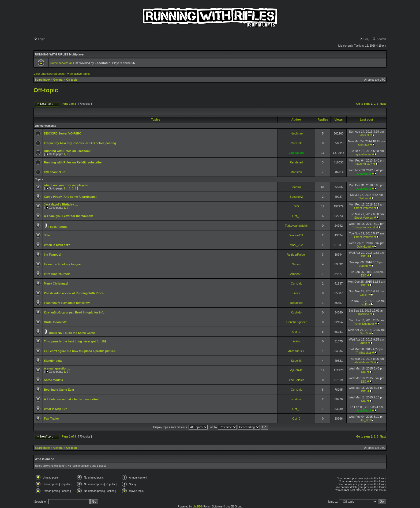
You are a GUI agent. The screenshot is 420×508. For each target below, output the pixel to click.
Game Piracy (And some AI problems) (70, 197)
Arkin (296, 341)
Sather (363, 198)
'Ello (47, 235)
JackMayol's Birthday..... (61, 204)
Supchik (296, 361)
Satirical (364, 135)
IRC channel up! (55, 172)
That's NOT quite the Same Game (72, 333)
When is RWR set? (57, 245)
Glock (296, 293)
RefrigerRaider (296, 255)
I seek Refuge (58, 227)
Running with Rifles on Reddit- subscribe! (73, 162)
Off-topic (72, 80)
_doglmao (296, 133)
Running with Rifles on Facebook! (68, 151)
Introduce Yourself (57, 274)
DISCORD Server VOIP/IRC (63, 133)
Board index (43, 80)
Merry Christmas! (56, 283)
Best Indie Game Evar (59, 390)
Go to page (363, 104)
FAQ (364, 39)
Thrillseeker (364, 353)
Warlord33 (296, 235)
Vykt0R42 (296, 370)
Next (383, 104)
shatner (296, 399)
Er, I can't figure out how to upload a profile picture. (80, 351)
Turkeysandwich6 (296, 226)
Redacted (296, 303)
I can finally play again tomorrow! (67, 303)
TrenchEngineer (296, 322)
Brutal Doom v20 (56, 322)
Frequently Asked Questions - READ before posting (80, 143)
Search (379, 39)
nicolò (364, 304)
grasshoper (364, 154)
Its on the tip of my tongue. (63, 264)
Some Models (53, 380)
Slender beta (53, 361)
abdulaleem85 (364, 362)
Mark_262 (296, 245)
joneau (296, 187)
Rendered (296, 162)
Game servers (61, 63)
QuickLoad (364, 246)
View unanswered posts (49, 74)
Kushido (296, 312)
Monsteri (296, 172)
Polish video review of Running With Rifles (74, 293)
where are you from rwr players (66, 185)
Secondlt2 (296, 197)
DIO (296, 206)
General (58, 80)
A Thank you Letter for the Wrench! (68, 216)
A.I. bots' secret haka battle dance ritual (72, 399)
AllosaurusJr (296, 351)
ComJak (296, 143)
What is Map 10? (55, 409)
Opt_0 (296, 216)
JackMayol (296, 153)
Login (40, 39)
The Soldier (296, 380)
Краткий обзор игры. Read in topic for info (74, 312)
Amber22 (296, 274)
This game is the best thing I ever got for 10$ (75, 341)
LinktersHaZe (364, 164)
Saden (296, 264)
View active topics (79, 74)
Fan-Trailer (51, 419)
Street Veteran (363, 208)
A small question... (57, 368)
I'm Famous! (52, 255)
